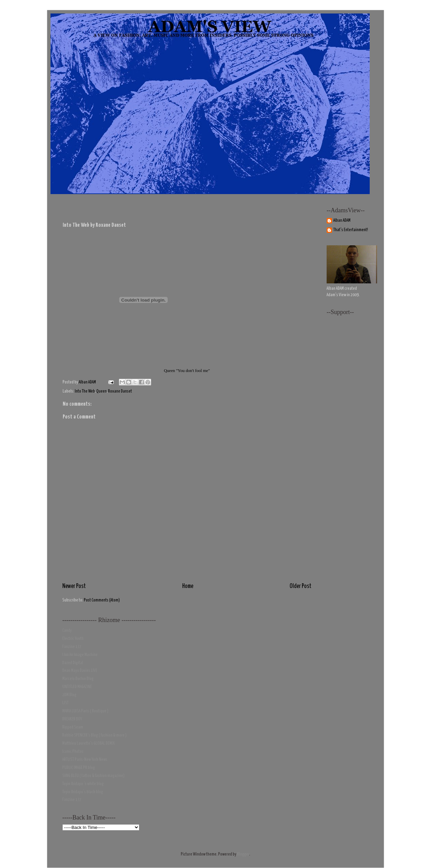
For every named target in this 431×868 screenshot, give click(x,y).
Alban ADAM (342, 221)
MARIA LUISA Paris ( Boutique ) (85, 711)
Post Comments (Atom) (102, 600)
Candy (67, 631)
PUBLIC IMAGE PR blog (79, 768)
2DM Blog (69, 695)
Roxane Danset (120, 391)
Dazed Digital (73, 663)
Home (188, 586)
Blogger (243, 854)
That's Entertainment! (351, 230)
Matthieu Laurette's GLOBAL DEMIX (89, 743)
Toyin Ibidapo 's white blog (83, 784)
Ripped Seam (73, 727)
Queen (102, 391)
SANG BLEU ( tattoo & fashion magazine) (93, 776)
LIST (65, 703)
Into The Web (85, 391)
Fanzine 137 (72, 647)
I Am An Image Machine (80, 655)
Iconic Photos (73, 752)
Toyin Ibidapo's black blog (83, 792)
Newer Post (74, 586)
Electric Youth (73, 639)
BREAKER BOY (72, 719)
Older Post (301, 586)
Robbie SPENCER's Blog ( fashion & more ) (94, 735)
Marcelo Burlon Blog (78, 679)
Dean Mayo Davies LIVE (80, 671)
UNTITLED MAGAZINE (77, 687)
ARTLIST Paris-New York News (85, 760)
